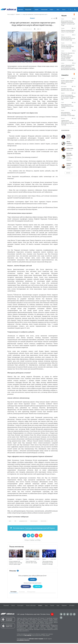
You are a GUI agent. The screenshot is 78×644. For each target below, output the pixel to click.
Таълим (57, 607)
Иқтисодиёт (64, 91)
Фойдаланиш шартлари (32, 615)
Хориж (37, 10)
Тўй (15, 521)
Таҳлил (63, 28)
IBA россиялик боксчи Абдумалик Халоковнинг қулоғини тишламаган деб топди (68, 23)
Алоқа (48, 615)
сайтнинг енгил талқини (36, 640)
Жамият (18, 14)
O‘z (69, 10)
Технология (44, 10)
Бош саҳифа (11, 14)
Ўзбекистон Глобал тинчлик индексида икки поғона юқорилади (68, 49)
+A (54, 18)
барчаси (68, 177)
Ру (72, 10)
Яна (58, 10)
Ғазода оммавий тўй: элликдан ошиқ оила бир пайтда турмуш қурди (15, 563)
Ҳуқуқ (51, 607)
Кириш (64, 10)
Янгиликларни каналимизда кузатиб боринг (34, 528)
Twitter (38, 587)
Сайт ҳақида (21, 615)
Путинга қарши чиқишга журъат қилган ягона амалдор (68, 86)
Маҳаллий (28, 10)
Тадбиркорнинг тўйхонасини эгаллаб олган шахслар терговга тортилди (68, 127)
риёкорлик (44, 521)
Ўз (71, 10)
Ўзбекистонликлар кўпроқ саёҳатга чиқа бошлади (67, 32)
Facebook (26, 587)
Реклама (43, 615)
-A (52, 18)
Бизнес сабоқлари (34, 607)
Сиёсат (63, 36)
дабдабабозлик (23, 521)
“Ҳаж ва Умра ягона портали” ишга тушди (32, 561)
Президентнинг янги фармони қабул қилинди (68, 93)
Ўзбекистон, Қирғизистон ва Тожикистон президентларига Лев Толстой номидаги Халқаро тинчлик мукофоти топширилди (68, 59)
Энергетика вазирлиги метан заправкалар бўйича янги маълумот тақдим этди (67, 101)
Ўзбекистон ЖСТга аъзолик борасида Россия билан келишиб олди (67, 41)
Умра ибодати (34, 521)
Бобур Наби (70, 153)
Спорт (51, 10)
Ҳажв (63, 607)
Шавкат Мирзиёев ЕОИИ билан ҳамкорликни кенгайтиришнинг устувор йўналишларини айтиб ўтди (68, 71)
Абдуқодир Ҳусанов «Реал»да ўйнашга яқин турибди (68, 110)
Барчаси (21, 10)
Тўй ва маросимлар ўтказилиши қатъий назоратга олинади (48, 562)
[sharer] (24, 535)
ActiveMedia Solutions (23, 641)
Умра (10, 521)
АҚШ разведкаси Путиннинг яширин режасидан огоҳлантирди (68, 118)
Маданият (70, 607)
